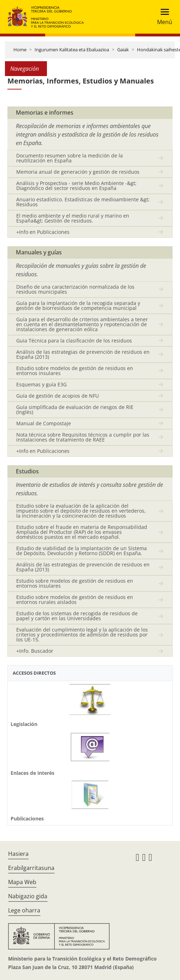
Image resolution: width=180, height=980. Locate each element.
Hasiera (18, 854)
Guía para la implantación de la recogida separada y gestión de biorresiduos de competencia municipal (78, 305)
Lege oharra (24, 910)
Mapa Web (22, 882)
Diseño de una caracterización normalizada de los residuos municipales (75, 289)
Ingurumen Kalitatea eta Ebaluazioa (72, 50)
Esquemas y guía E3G (41, 384)
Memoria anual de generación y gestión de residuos (78, 172)
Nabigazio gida (28, 896)
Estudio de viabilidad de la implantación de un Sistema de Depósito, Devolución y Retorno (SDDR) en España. (82, 551)
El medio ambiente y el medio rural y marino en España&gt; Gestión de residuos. (73, 218)
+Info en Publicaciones (43, 232)
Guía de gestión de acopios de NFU (58, 396)
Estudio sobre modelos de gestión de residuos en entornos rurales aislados (75, 599)
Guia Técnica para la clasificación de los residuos (74, 341)
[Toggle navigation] (163, 17)
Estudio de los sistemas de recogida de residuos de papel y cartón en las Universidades (77, 616)
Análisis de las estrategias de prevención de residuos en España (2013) (83, 354)
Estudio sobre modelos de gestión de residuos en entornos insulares (75, 371)
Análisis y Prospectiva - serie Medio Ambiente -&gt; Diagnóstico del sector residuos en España (76, 186)
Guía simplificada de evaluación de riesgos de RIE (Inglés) (75, 410)
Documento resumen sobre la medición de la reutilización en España (70, 158)
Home (20, 50)
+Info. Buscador (35, 651)
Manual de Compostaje (44, 423)
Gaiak (123, 50)
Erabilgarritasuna (31, 868)
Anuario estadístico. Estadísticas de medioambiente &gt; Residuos (83, 202)
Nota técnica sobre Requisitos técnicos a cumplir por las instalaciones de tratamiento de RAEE (83, 437)
